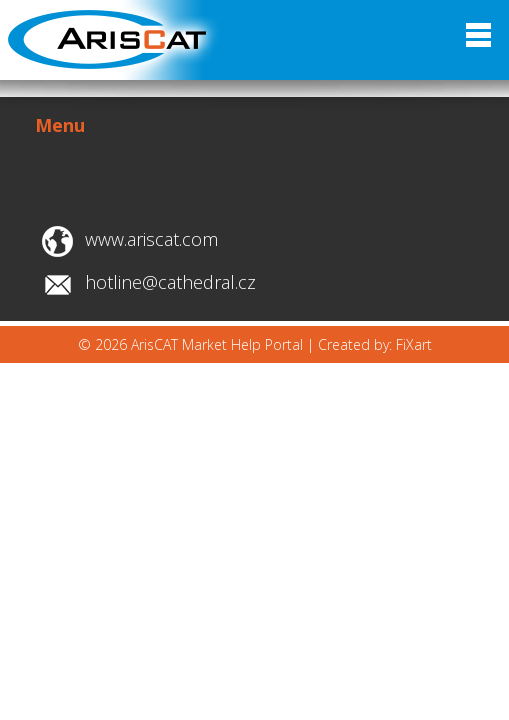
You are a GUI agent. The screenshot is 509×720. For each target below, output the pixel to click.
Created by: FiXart (375, 344)
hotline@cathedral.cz (170, 282)
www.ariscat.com (151, 239)
